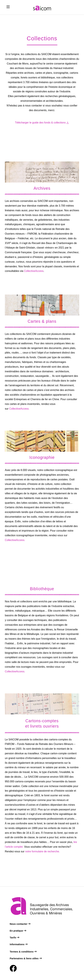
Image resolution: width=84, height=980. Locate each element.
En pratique (18, 931)
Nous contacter (20, 924)
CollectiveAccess (33, 271)
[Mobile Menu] (8, 7)
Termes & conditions (23, 952)
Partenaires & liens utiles (26, 958)
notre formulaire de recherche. (42, 851)
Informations (19, 944)
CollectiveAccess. (19, 409)
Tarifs (14, 937)
